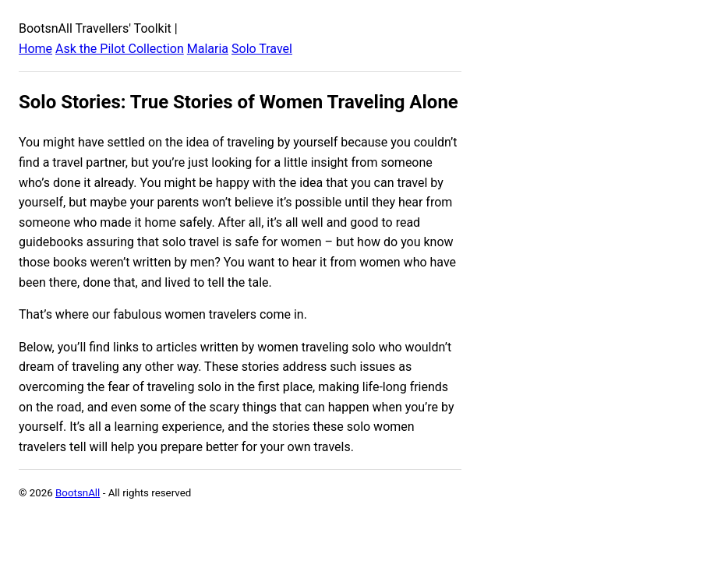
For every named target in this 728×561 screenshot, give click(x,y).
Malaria (208, 49)
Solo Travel (262, 49)
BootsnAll (78, 493)
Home (35, 49)
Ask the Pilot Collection (120, 49)
